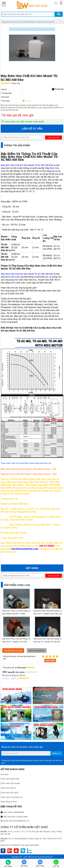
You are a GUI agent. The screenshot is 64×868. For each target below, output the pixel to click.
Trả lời (5, 679)
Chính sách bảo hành (9, 793)
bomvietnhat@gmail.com (19, 821)
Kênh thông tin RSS (9, 802)
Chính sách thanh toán (10, 779)
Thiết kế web (33, 857)
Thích (12, 678)
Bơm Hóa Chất (13, 277)
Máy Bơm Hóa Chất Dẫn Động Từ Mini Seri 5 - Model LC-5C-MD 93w (16, 642)
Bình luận (16, 84)
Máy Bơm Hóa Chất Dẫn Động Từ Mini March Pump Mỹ (33, 22)
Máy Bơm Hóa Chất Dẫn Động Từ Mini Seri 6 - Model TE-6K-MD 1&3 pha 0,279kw (48, 614)
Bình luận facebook (37, 651)
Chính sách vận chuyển (10, 783)
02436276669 (22, 817)
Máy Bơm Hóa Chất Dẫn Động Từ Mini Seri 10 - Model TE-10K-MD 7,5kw (48, 642)
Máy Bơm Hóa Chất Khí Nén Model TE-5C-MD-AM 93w (27, 165)
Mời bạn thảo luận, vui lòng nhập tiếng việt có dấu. (21, 659)
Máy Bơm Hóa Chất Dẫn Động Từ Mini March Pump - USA (29, 469)
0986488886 (19, 812)
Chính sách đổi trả (8, 788)
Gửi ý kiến (50, 661)
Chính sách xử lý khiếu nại (12, 797)
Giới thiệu (5, 774)
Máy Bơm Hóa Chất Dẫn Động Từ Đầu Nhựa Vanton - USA (29, 474)
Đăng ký (57, 753)
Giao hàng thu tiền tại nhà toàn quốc (24, 122)
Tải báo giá (58, 89)
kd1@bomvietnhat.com (25, 549)
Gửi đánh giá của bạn (13, 651)
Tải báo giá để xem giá (17, 115)
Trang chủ (6, 22)
